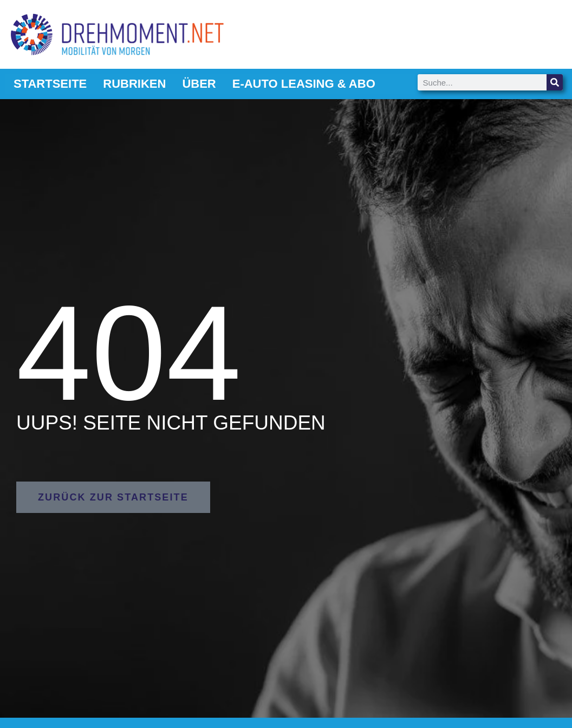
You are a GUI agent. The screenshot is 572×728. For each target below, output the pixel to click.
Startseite (50, 84)
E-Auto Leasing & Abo (304, 84)
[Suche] (555, 82)
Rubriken (134, 84)
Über (199, 84)
